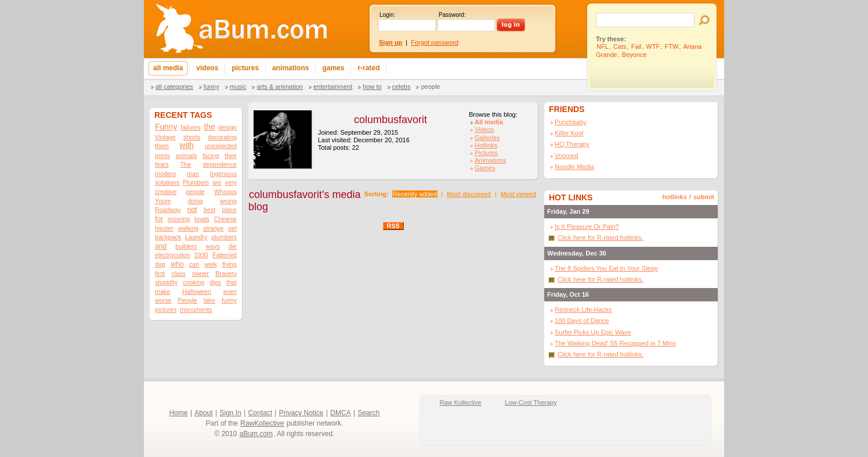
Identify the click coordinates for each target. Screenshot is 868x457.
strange (214, 228)
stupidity (166, 282)
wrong (228, 201)
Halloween (197, 292)
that (232, 282)
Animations (490, 160)
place (229, 210)
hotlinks (675, 197)
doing (196, 201)
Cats (620, 46)
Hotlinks (486, 145)
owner (200, 274)
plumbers (224, 237)
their (231, 156)
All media (489, 122)
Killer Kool (569, 133)
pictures (166, 310)
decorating (222, 137)
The (186, 164)
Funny (211, 87)
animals (187, 156)
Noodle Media (574, 167)
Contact (260, 413)
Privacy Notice (301, 413)
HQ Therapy (572, 144)
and (161, 246)
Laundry (196, 237)
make (162, 292)
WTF (653, 46)
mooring (179, 219)
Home (179, 413)
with (187, 145)
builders (186, 246)
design (228, 127)
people (196, 192)
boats (202, 219)
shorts (192, 137)
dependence (220, 164)
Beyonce (634, 55)
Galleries (487, 138)
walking (189, 228)
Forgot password (435, 42)
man (193, 174)
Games (485, 168)
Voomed (566, 156)
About (203, 413)
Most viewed (518, 194)
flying (229, 264)
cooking (194, 282)
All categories (174, 87)
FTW (671, 46)
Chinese (225, 219)
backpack (168, 237)
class (178, 274)
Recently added (415, 194)
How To (372, 87)
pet (232, 228)
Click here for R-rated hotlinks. (601, 238)
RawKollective (262, 423)
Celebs (402, 87)
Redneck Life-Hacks (583, 310)
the (210, 127)
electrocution (172, 255)
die (233, 246)
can (194, 264)
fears (162, 164)
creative (166, 192)
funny (229, 300)
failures (190, 127)
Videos (484, 129)
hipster (164, 228)
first (160, 274)
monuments (196, 310)
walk (210, 264)
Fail (636, 46)
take (209, 300)
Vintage (165, 137)
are (217, 182)
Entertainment (333, 87)
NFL (603, 46)
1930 (201, 255)
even (230, 292)
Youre (163, 201)
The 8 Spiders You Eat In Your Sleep (606, 268)
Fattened (225, 255)
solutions (167, 182)
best (209, 210)
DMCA (340, 413)
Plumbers (196, 182)
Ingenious (223, 174)
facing (211, 156)
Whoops (225, 192)
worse (163, 300)
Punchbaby (571, 122)
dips (215, 282)
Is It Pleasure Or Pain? (587, 226)
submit (704, 197)
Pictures (486, 153)
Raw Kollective (461, 402)
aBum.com (256, 434)
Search (368, 413)
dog (160, 264)
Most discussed (469, 194)
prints (162, 156)
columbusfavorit (390, 120)
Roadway (168, 210)
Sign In (231, 413)
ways (213, 246)
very (231, 182)
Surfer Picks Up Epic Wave (593, 332)
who (177, 264)
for (159, 219)
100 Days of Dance (582, 321)
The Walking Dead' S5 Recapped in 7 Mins (615, 343)
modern (165, 174)
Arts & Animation (279, 87)
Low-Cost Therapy (531, 402)
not (192, 210)
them (162, 146)
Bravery (226, 274)
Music (238, 87)
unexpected (221, 146)
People (430, 87)
